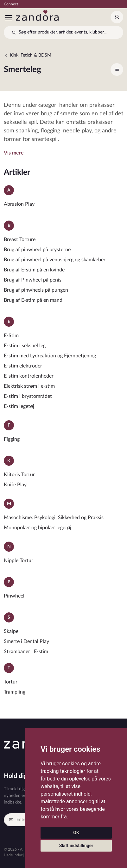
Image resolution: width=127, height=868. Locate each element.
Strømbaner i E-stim (26, 652)
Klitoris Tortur (19, 475)
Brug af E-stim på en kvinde (34, 270)
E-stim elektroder (23, 366)
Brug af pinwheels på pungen (36, 290)
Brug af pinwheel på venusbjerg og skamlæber (55, 260)
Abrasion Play (19, 204)
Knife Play (15, 485)
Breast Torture (20, 240)
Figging (12, 439)
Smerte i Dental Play (26, 641)
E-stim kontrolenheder (29, 376)
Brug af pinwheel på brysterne (37, 250)
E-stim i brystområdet (28, 396)
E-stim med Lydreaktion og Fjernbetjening (50, 356)
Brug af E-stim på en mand (33, 300)
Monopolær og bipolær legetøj (38, 528)
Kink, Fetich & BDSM (28, 55)
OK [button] (76, 833)
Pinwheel (14, 596)
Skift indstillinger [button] (76, 846)
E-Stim (11, 336)
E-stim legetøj (19, 406)
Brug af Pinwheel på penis (33, 280)
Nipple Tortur (19, 561)
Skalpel (12, 631)
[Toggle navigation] (9, 18)
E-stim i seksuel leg (25, 346)
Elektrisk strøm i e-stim (29, 386)
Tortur (11, 682)
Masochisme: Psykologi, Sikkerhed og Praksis (54, 518)
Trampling (15, 692)
